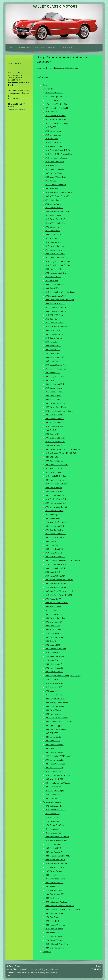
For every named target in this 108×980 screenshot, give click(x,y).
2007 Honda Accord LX (55, 419)
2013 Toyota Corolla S (54, 208)
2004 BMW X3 (51, 541)
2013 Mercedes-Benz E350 (56, 185)
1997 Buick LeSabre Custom (57, 718)
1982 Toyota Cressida (54, 871)
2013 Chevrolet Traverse (55, 323)
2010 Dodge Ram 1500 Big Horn (58, 261)
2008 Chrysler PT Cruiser (55, 699)
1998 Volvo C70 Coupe (54, 492)
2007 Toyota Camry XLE (55, 403)
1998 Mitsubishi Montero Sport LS (59, 722)
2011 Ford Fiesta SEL (54, 695)
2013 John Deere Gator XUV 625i (59, 595)
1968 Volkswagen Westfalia (56, 902)
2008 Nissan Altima (53, 607)
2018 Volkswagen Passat (55, 162)
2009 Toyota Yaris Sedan (55, 254)
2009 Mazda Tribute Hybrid (56, 177)
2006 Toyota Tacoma (53, 710)
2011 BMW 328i (52, 281)
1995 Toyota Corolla (53, 396)
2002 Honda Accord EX (55, 422)
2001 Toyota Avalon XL (55, 748)
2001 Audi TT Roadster (55, 530)
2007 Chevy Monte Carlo (55, 334)
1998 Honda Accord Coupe (56, 564)
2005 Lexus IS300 (52, 691)
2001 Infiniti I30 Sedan (54, 768)
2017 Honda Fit (51, 342)
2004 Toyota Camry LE (55, 415)
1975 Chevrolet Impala (54, 929)
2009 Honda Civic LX (54, 614)
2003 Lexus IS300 (52, 361)
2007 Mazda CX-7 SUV (55, 538)
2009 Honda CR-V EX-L (55, 304)
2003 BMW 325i (52, 189)
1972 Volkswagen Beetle (55, 97)
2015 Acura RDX (52, 238)
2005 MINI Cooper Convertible (58, 196)
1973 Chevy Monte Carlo (55, 879)
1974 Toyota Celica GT (54, 821)
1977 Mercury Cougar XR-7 (56, 867)
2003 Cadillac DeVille (54, 752)
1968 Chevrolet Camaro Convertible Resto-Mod (64, 910)
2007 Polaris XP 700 (53, 599)
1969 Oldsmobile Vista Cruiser (57, 944)
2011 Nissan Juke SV (54, 687)
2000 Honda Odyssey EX (55, 568)
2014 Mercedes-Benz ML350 (57, 327)
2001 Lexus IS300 (52, 545)
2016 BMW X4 (51, 166)
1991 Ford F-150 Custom (55, 480)
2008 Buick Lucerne (53, 630)
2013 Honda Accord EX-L (56, 534)
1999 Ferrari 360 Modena (55, 656)
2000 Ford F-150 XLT (54, 269)
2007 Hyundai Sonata (54, 173)
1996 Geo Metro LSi (53, 235)
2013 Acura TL (51, 319)
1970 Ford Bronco (52, 917)
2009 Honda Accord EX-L (56, 273)
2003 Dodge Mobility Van (55, 376)
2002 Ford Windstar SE (54, 668)
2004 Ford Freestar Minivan (56, 729)
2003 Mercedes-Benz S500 (56, 584)
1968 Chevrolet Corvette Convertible (60, 906)
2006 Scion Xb (51, 641)
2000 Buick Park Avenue (55, 706)
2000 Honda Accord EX (55, 284)
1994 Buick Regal (52, 633)
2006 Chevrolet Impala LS (56, 311)
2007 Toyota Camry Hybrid (56, 507)
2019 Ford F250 (52, 139)
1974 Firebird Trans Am (55, 940)
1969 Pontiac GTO (53, 933)
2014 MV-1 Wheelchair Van (56, 223)
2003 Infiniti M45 (52, 227)
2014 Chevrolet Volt (53, 772)
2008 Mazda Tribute (53, 400)
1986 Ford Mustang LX (55, 445)
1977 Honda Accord (53, 833)
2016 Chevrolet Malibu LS (56, 426)
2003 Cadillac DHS (53, 350)
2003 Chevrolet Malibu (54, 622)
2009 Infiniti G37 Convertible (57, 603)
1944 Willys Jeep (52, 829)
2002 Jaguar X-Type (53, 725)
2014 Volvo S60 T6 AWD (55, 683)
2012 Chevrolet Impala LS (56, 307)
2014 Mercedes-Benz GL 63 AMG (59, 192)
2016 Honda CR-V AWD (55, 576)
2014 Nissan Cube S (53, 200)
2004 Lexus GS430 (53, 330)
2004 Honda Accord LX (55, 384)
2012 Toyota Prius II (53, 204)
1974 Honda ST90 (52, 814)
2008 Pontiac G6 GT (53, 346)
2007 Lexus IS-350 (53, 741)
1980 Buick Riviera (53, 430)
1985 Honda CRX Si (53, 848)
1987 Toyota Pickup (53, 787)
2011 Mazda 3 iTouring (54, 392)
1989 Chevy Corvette (54, 795)
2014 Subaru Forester (54, 250)
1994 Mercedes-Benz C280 (56, 522)
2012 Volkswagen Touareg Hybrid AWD (61, 453)
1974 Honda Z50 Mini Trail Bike (58, 108)
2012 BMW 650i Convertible (57, 315)
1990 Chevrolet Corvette (55, 948)
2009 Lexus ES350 (53, 380)
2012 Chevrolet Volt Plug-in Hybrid (59, 411)
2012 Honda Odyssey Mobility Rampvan (61, 292)
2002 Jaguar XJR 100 (54, 572)
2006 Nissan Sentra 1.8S (55, 357)
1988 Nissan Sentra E (54, 664)
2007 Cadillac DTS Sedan (55, 438)
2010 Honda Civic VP (54, 553)
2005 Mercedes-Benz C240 (56, 296)
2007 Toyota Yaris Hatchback (57, 465)
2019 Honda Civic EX (54, 142)
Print (10, 966)
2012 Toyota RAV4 (53, 231)
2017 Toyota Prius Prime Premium (59, 246)
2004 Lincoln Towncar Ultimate (58, 783)
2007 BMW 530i (52, 733)
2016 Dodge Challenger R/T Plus (58, 150)
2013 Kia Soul (51, 181)
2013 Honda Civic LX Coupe (57, 123)
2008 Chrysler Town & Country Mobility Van (63, 676)
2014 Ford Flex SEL (53, 277)
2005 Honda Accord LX (55, 495)
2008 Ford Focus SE (53, 714)
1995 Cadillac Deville (54, 936)
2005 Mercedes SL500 (54, 779)
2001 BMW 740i (52, 798)
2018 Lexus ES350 (53, 112)
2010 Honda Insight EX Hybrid (58, 775)
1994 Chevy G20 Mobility (56, 649)
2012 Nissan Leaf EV (54, 469)
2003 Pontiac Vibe (53, 518)
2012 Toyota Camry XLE (55, 219)
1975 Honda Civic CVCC (55, 100)
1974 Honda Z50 (52, 817)
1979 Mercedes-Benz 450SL (56, 864)
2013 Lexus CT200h (53, 472)
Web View (97, 969)
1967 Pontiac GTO (53, 373)
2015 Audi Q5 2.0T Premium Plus (59, 154)
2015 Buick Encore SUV (55, 442)
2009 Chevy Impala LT (54, 549)
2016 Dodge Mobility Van (55, 365)
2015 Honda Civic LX (54, 93)
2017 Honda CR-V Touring (56, 116)
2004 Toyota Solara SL (54, 672)
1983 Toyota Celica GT (54, 353)
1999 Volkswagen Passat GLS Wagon (60, 300)
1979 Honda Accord (53, 844)
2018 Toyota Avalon (53, 135)
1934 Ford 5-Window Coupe (56, 841)
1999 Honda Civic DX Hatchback (58, 756)
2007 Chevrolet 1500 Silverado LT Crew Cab (63, 561)
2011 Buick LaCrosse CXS (56, 120)
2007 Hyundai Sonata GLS (56, 503)
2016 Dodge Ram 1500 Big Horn (58, 265)
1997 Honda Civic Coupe (55, 764)
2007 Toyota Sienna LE (55, 760)
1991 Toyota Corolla (53, 737)
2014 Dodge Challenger (55, 791)
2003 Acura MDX (52, 434)
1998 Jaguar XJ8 (52, 660)
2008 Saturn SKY (52, 288)
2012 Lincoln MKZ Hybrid (56, 476)
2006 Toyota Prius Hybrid (55, 618)
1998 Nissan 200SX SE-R (55, 860)
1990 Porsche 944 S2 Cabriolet (57, 837)
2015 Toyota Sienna (53, 131)
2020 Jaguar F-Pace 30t (54, 242)
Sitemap (18, 966)
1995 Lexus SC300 (53, 626)
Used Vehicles (48, 89)
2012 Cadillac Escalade (54, 511)
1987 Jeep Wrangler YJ (54, 852)
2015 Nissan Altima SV (55, 215)
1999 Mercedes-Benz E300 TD (57, 587)
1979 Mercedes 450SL (54, 890)
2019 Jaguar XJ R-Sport (55, 169)
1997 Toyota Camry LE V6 (56, 407)
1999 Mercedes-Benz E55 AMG (58, 212)
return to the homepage (69, 68)
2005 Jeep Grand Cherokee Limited (59, 591)
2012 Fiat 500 (51, 127)
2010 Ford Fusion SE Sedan (56, 484)
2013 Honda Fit (51, 610)
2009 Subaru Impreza (54, 488)
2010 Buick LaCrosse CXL (56, 499)
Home (45, 85)
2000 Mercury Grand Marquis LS (58, 702)
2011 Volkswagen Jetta (54, 515)
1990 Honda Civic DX (54, 679)
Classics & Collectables (52, 802)
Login (99, 966)
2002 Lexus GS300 (53, 645)
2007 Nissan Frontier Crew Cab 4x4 (59, 580)
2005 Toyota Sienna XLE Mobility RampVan (63, 449)
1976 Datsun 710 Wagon (55, 825)
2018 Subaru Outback (54, 146)
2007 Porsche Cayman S (55, 637)
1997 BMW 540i (52, 457)
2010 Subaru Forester (54, 388)
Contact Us (47, 952)
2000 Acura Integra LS (54, 461)
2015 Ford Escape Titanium (56, 158)
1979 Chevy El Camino (54, 653)
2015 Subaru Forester (54, 338)
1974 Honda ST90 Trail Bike (57, 104)
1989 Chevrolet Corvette (55, 875)
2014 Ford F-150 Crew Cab (56, 369)
